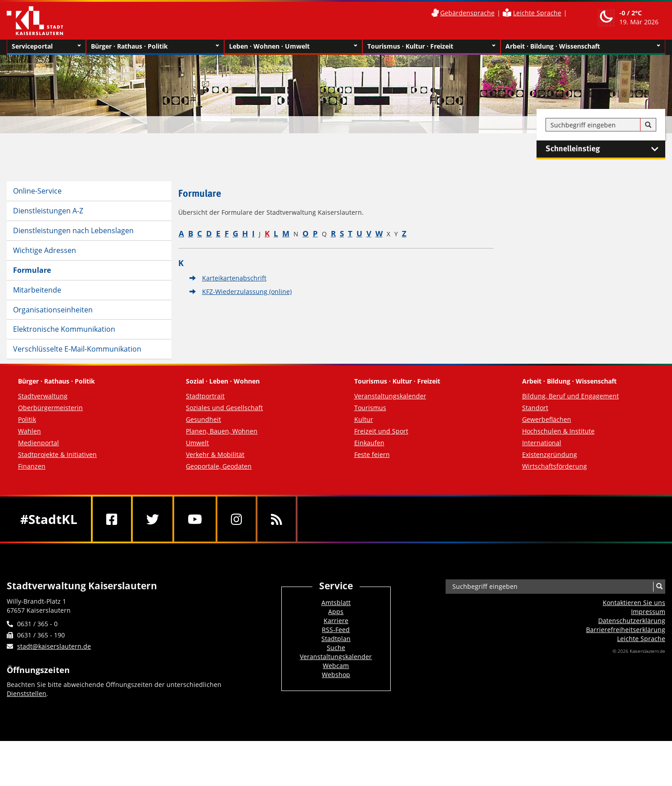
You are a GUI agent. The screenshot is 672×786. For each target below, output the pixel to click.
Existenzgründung (550, 454)
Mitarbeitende (37, 290)
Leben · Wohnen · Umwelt (293, 46)
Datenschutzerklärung (632, 621)
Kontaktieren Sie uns (634, 603)
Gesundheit (203, 419)
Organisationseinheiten (53, 310)
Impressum (648, 612)
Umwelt (197, 443)
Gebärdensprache (467, 13)
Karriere (336, 621)
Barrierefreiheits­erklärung (626, 630)
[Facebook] (112, 519)
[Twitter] (153, 519)
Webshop (336, 675)
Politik (27, 419)
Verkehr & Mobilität (215, 454)
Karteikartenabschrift (234, 278)
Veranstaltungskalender (390, 396)
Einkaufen (369, 443)
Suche (336, 648)
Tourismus (370, 408)
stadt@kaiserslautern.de (54, 646)
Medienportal (38, 443)
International (542, 443)
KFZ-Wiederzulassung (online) (247, 291)
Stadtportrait (205, 396)
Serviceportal (46, 46)
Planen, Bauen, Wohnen (222, 431)
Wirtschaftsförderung (555, 466)
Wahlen (29, 431)
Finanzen (32, 466)
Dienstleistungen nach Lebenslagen (73, 230)
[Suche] (648, 125)
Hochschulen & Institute (558, 431)
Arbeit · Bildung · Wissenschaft (583, 46)
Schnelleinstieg (605, 149)
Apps (336, 612)
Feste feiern (372, 454)
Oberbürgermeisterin (50, 408)
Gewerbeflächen (547, 419)
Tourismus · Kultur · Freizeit (431, 46)
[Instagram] (237, 519)
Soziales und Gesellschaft (224, 408)
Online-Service (37, 191)
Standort (535, 408)
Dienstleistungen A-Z (48, 211)
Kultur (364, 419)
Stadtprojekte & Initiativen (57, 454)
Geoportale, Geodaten (219, 466)
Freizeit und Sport (381, 431)
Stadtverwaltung (43, 396)
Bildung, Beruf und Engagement (571, 396)
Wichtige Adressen (45, 250)
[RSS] (277, 519)
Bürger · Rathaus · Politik (155, 46)
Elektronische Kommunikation (64, 329)
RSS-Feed (336, 630)
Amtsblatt (336, 603)
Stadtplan (336, 639)
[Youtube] (195, 519)
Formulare (32, 270)
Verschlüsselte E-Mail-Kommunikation (77, 349)
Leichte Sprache (537, 13)
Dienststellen (27, 693)
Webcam (336, 666)
